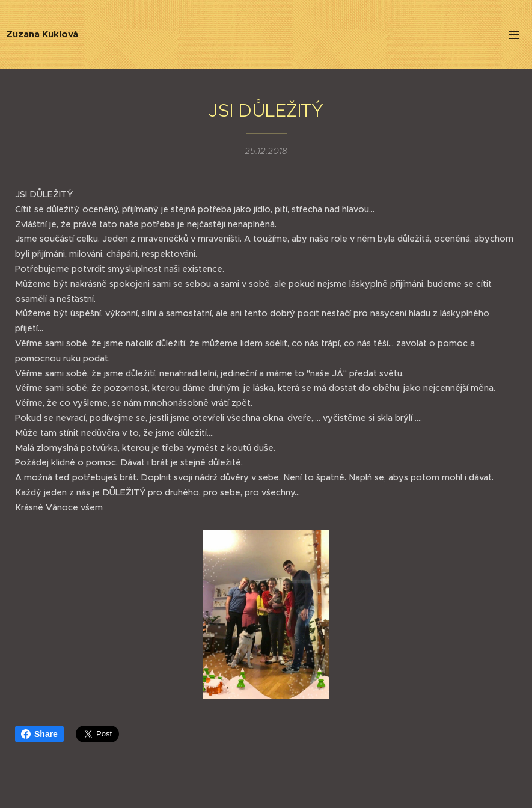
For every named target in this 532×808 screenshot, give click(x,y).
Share (39, 734)
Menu (514, 35)
